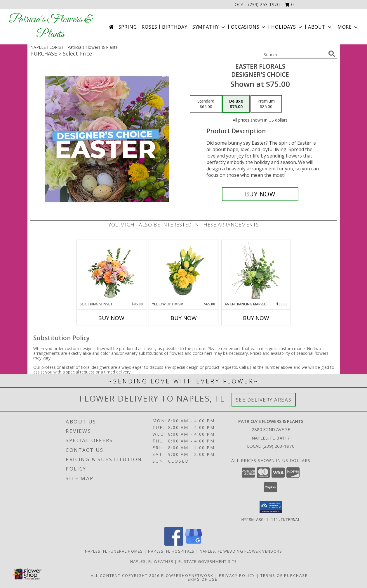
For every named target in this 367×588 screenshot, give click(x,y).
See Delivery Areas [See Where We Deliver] (264, 400)
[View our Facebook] (174, 544)
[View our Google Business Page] (194, 544)
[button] (289, 5)
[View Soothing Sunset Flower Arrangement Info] (111, 271)
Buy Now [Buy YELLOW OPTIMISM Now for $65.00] (184, 318)
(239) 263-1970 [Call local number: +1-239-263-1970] (264, 5)
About (320, 27)
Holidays (287, 27)
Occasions (249, 27)
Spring (128, 27)
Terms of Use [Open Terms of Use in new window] (201, 579)
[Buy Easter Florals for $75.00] (260, 194)
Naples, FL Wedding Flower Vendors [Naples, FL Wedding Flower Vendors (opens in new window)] (241, 551)
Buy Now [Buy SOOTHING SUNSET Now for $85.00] (111, 318)
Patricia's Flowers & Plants (50, 27)
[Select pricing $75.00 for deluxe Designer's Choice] (236, 104)
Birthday (175, 27)
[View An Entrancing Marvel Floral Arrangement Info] (256, 271)
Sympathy (209, 27)
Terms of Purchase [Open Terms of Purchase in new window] (284, 575)
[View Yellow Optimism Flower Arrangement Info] (183, 271)
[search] (332, 54)
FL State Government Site (208, 561)
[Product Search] (294, 54)
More (348, 27)
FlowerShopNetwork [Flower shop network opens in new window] (187, 575)
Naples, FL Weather (152, 561)
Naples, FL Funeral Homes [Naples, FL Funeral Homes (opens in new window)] (114, 551)
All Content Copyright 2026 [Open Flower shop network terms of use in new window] (125, 575)
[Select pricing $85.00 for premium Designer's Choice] (266, 104)
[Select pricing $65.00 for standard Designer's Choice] (206, 104)
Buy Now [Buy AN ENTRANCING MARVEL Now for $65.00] (256, 318)
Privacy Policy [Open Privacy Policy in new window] (237, 575)
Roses (149, 27)
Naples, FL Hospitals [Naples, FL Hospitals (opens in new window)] (171, 551)
